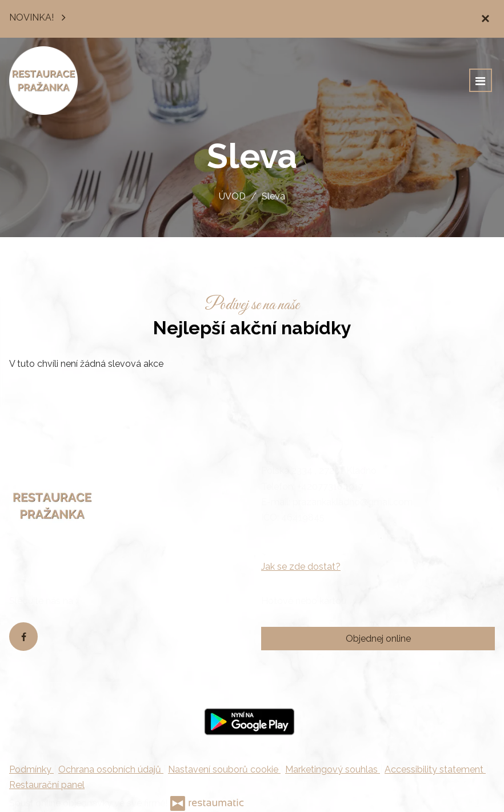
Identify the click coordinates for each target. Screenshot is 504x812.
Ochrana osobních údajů (111, 769)
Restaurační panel (47, 785)
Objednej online (378, 639)
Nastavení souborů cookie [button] (224, 769)
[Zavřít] (485, 19)
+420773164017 (330, 487)
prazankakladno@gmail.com (353, 502)
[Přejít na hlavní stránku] (43, 81)
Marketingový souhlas (333, 769)
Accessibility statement (435, 769)
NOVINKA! (40, 17)
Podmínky (31, 769)
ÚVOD (232, 196)
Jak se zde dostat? (301, 567)
